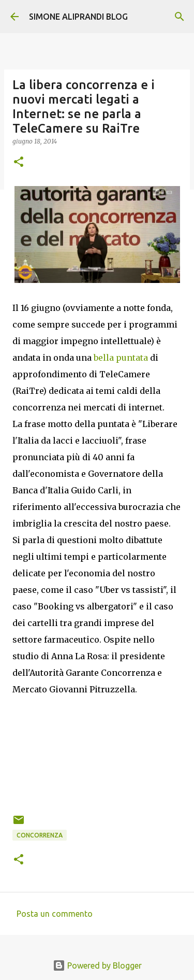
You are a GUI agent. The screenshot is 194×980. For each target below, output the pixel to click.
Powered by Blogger (97, 965)
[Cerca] (180, 17)
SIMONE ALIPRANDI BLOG (78, 17)
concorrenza (40, 835)
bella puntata (121, 358)
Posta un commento (55, 914)
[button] (19, 162)
